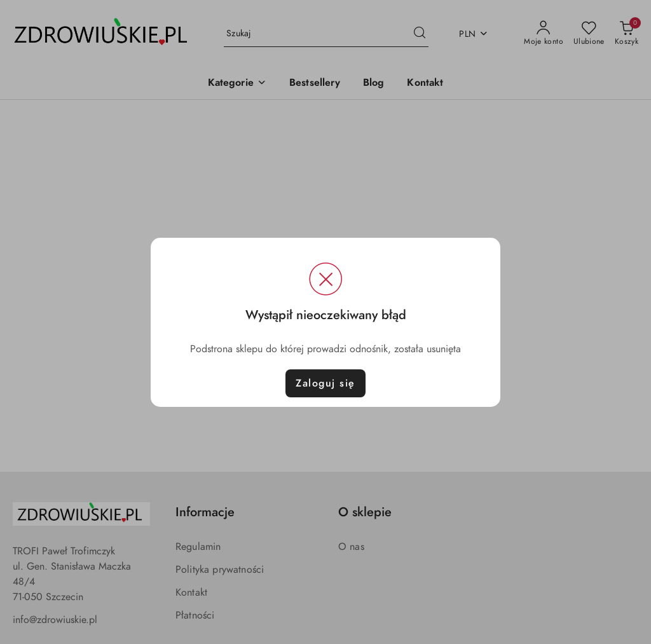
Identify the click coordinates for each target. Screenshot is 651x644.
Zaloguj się (325, 383)
